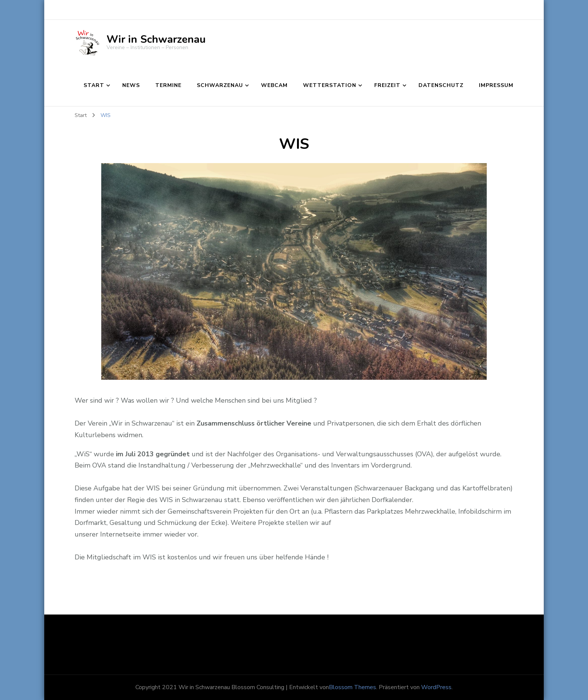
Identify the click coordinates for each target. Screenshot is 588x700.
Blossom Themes (352, 687)
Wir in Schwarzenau (156, 39)
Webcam (274, 85)
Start (94, 85)
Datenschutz (441, 85)
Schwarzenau (220, 85)
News (131, 85)
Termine (168, 85)
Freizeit (387, 85)
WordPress (436, 687)
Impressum (496, 85)
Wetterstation (330, 85)
